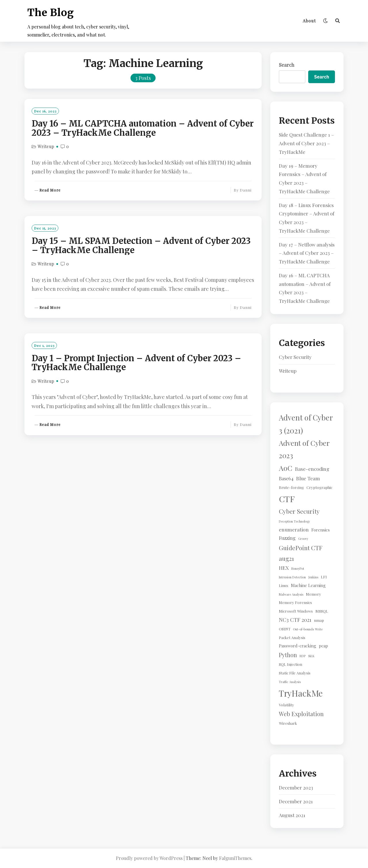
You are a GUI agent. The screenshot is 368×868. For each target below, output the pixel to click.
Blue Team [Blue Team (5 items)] (308, 478)
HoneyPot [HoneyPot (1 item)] (298, 568)
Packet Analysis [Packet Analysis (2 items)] (292, 637)
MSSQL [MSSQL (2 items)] (322, 611)
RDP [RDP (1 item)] (303, 656)
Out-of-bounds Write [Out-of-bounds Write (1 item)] (308, 629)
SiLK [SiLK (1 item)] (311, 656)
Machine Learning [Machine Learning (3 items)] (308, 585)
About (309, 21)
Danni (246, 190)
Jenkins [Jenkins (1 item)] (313, 577)
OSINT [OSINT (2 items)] (285, 629)
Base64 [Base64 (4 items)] (286, 478)
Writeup (46, 147)
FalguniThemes (235, 858)
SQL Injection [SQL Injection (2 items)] (291, 664)
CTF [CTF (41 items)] (287, 499)
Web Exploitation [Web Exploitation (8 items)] (301, 714)
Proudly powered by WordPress (149, 858)
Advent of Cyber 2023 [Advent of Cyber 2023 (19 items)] (304, 449)
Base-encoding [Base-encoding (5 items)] (312, 469)
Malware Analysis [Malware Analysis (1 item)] (291, 594)
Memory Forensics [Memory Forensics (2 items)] (295, 602)
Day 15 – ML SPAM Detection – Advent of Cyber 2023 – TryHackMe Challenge (141, 246)
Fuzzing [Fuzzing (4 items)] (287, 538)
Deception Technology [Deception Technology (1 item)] (294, 521)
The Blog (51, 13)
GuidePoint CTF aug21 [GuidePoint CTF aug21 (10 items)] (300, 553)
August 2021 (292, 815)
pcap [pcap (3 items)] (323, 646)
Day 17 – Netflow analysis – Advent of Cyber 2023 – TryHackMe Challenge (307, 253)
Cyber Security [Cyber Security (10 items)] (299, 511)
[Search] (338, 21)
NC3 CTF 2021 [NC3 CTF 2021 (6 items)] (295, 620)
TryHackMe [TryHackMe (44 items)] (301, 693)
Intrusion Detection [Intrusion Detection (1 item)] (292, 577)
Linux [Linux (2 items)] (284, 585)
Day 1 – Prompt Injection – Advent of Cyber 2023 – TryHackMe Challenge (136, 363)
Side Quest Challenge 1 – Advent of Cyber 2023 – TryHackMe (306, 143)
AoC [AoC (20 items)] (286, 468)
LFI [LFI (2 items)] (324, 577)
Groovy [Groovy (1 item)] (303, 539)
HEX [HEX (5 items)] (284, 568)
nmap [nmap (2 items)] (319, 620)
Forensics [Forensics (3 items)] (321, 530)
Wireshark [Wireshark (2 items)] (288, 723)
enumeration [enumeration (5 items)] (294, 529)
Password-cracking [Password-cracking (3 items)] (298, 646)
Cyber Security (295, 357)
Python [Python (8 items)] (288, 655)
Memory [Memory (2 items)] (314, 594)
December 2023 (296, 787)
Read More (50, 190)
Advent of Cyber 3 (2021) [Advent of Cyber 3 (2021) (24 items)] (306, 424)
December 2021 (296, 801)
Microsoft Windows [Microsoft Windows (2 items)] (296, 611)
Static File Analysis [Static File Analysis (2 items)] (295, 673)
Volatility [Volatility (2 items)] (286, 705)
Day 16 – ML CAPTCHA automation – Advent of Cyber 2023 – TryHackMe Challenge (143, 128)
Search (287, 65)
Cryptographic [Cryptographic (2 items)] (319, 487)
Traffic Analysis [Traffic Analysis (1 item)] (290, 682)
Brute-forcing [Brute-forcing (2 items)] (291, 487)
